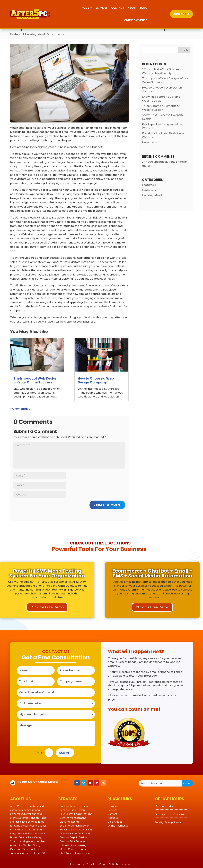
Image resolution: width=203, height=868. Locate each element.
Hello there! (150, 142)
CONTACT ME (181, 14)
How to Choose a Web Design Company (96, 380)
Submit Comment (107, 505)
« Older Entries (20, 409)
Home (85, 8)
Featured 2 (149, 190)
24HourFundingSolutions (159, 162)
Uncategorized (35, 34)
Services (102, 8)
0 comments (56, 34)
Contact (118, 8)
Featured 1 (17, 34)
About (132, 8)
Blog (144, 8)
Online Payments (136, 20)
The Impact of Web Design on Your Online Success (35, 380)
